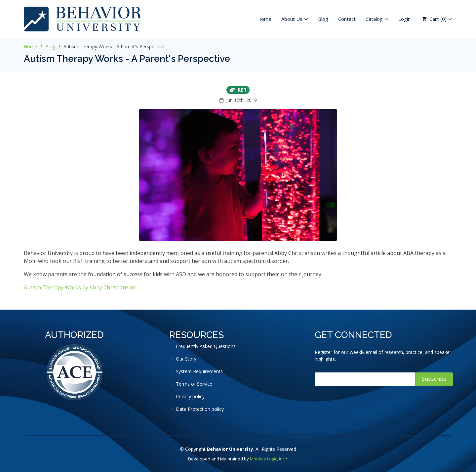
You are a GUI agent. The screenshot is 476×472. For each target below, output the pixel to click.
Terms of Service (194, 384)
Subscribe (434, 379)
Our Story (186, 359)
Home (264, 19)
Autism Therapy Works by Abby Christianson (79, 289)
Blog (323, 19)
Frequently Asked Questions (206, 346)
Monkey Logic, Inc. (268, 459)
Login (404, 19)
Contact (347, 19)
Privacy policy (190, 397)
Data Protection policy (200, 409)
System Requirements (199, 371)
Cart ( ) (438, 19)
